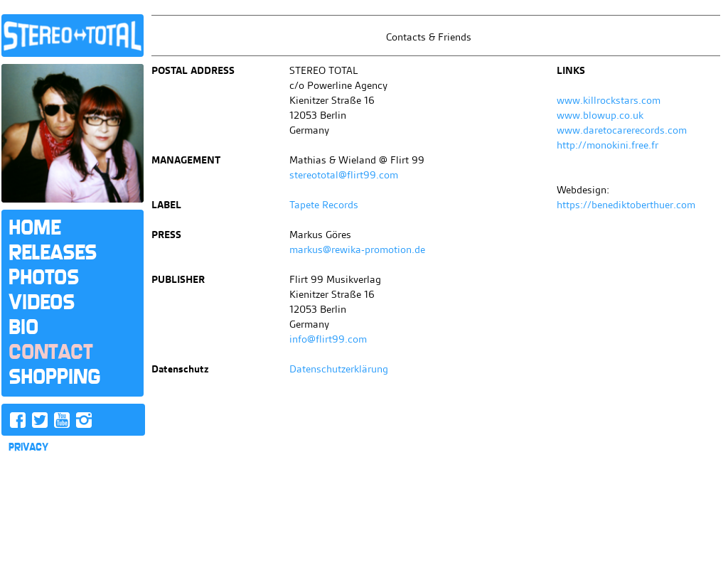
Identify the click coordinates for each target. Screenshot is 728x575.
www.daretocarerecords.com (622, 130)
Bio (23, 327)
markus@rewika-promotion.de (357, 249)
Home (34, 227)
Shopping (54, 377)
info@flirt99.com (328, 339)
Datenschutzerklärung (339, 369)
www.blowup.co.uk (600, 115)
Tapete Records (324, 205)
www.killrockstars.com (609, 100)
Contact (50, 352)
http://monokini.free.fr (607, 145)
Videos (42, 302)
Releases (53, 252)
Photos (44, 277)
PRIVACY (28, 447)
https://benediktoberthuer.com (626, 205)
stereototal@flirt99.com (344, 175)
